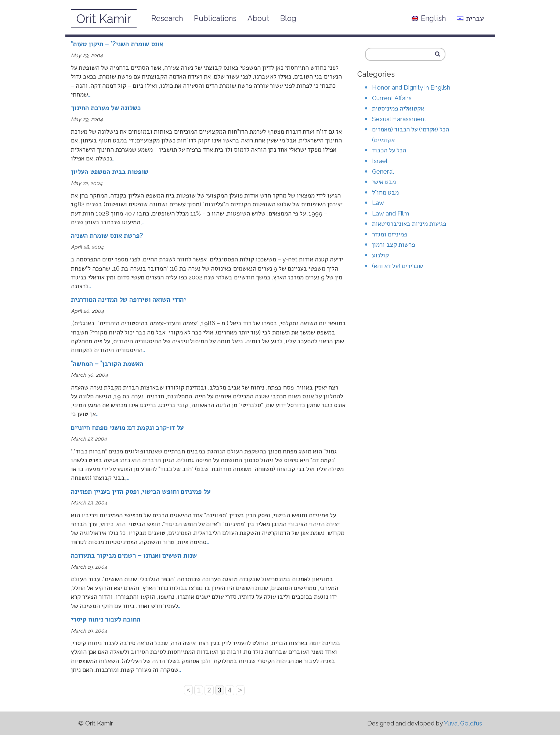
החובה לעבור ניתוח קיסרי (106, 619)
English (429, 18)
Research (167, 18)
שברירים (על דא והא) (398, 266)
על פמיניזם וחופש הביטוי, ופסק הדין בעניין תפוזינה (141, 491)
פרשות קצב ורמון (393, 245)
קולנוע (380, 255)
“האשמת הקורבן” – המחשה (107, 364)
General (383, 171)
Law (378, 203)
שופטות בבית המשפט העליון (110, 172)
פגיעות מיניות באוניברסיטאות (409, 224)
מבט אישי (384, 182)
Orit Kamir (104, 19)
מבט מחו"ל (385, 192)
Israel (380, 161)
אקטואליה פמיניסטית (398, 108)
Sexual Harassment (399, 119)
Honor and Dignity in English (411, 87)
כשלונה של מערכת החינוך (106, 108)
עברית (470, 18)
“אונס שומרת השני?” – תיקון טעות (117, 44)
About (258, 18)
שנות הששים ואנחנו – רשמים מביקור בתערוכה (134, 555)
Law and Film (391, 213)
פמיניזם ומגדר (390, 234)
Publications (215, 18)
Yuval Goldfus (463, 723)
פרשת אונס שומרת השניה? (107, 236)
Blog (288, 18)
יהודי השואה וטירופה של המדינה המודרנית (128, 299)
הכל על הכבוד (389, 150)
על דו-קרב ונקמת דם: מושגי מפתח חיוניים (127, 428)
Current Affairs (392, 98)
